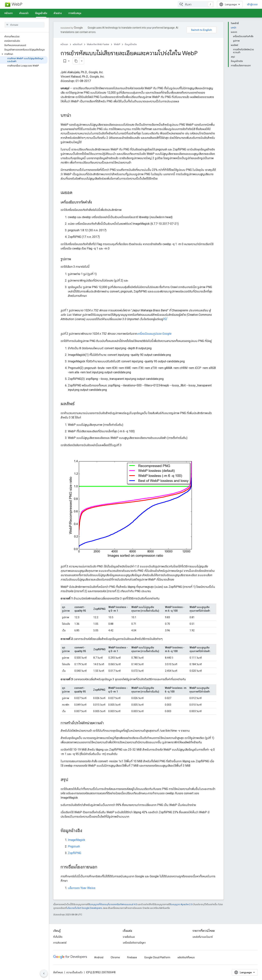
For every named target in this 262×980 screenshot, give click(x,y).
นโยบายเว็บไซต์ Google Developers (84, 908)
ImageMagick (77, 840)
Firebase (132, 957)
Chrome (115, 957)
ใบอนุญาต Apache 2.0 (181, 904)
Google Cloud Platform (157, 957)
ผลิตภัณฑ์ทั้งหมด (186, 957)
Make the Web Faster (98, 44)
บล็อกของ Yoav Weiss (82, 888)
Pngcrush (74, 846)
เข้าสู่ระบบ (252, 4)
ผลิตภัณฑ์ (78, 44)
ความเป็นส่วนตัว (75, 972)
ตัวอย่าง (58, 13)
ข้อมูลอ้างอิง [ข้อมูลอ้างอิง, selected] (41, 13)
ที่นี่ (165, 319)
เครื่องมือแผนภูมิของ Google (154, 334)
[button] (24, 54)
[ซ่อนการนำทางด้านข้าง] (44, 973)
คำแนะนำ (24, 13)
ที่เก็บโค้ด (58, 937)
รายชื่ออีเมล (129, 937)
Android (99, 957)
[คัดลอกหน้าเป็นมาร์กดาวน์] (76, 61)
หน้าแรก (9, 13)
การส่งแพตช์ (60, 943)
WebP (17, 4)
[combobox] (196, 4)
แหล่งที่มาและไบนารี (203, 937)
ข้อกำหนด (58, 972)
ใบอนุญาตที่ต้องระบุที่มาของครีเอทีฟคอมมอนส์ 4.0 (113, 904)
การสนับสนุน (75, 13)
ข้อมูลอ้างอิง (131, 44)
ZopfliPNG (75, 853)
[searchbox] (24, 25)
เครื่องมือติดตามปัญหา (134, 943)
